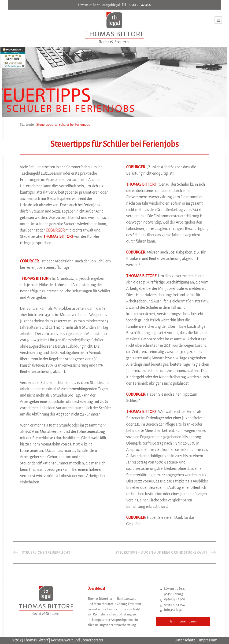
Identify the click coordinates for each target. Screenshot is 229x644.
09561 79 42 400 (139, 5)
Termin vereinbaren (183, 621)
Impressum (208, 640)
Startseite (27, 125)
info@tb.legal (111, 5)
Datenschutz (185, 640)
